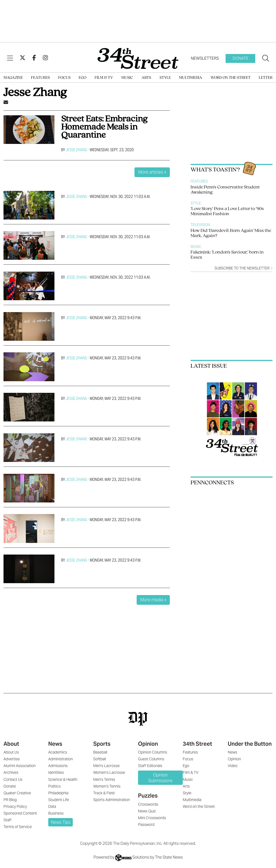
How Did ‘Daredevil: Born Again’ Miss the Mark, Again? (231, 233)
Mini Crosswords (152, 818)
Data (52, 806)
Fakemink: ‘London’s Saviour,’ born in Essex (227, 255)
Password (146, 825)
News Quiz (147, 811)
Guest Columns (151, 759)
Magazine (13, 78)
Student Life (59, 800)
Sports (102, 744)
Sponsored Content (20, 813)
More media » (153, 600)
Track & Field (104, 793)
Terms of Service (18, 827)
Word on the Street (231, 78)
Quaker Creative (17, 793)
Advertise (12, 759)
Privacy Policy (15, 806)
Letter (266, 78)
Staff (8, 820)
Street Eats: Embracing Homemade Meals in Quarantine (104, 127)
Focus (64, 78)
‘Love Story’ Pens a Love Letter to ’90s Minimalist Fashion (227, 211)
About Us (11, 752)
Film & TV (104, 78)
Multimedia (191, 78)
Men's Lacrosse (106, 766)
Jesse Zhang (76, 150)
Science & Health (63, 779)
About (11, 744)
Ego (82, 78)
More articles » (152, 172)
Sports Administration (112, 800)
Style (165, 78)
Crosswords (148, 804)
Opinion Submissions (160, 778)
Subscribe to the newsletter (244, 268)
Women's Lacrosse (109, 772)
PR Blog (10, 800)
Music (127, 78)
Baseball (100, 752)
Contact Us (13, 779)
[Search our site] (266, 59)
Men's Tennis (104, 779)
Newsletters (205, 58)
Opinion (148, 744)
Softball (100, 759)
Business (56, 813)
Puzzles (148, 796)
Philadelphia (58, 793)
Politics (54, 786)
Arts (146, 78)
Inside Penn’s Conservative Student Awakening (225, 190)
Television (200, 225)
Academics (58, 752)
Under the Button (250, 744)
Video (233, 766)
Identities (56, 772)
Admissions (58, 766)
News (55, 744)
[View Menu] (10, 58)
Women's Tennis (107, 786)
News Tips (61, 822)
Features (40, 78)
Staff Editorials (150, 766)
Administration (61, 759)
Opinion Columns (153, 752)
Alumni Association (20, 766)
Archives (11, 772)
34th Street (197, 744)
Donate (241, 58)
